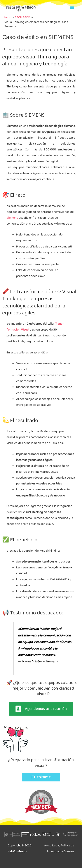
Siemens (12, 218)
